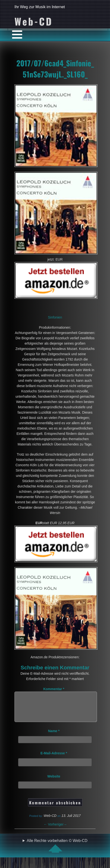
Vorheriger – (55, 830)
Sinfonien (55, 317)
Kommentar (54, 689)
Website (54, 782)
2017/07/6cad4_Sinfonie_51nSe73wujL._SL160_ (55, 69)
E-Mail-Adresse (54, 759)
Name (54, 737)
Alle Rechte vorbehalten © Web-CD (57, 851)
